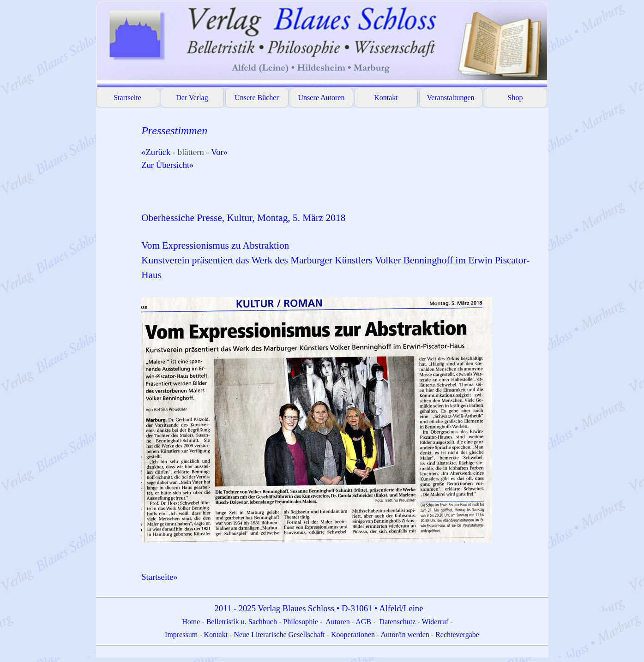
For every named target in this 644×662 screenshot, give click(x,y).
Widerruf (435, 622)
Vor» (219, 152)
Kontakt (386, 98)
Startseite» (159, 577)
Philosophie (301, 622)
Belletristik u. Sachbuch (242, 622)
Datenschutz (397, 622)
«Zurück (156, 152)
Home (192, 622)
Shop (515, 98)
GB (367, 622)
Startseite (127, 98)
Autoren (337, 622)
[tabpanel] (340, 353)
